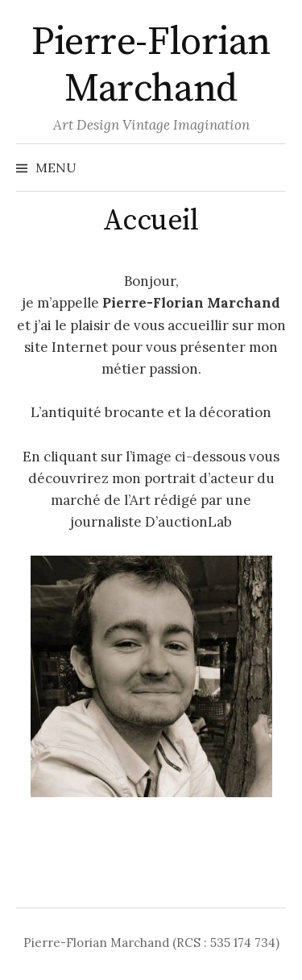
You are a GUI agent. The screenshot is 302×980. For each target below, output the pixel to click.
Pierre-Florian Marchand (151, 66)
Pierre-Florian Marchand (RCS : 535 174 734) (151, 943)
